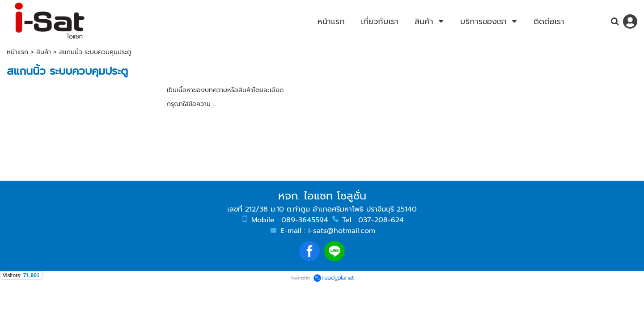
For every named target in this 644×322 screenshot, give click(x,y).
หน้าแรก (17, 52)
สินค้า (44, 52)
